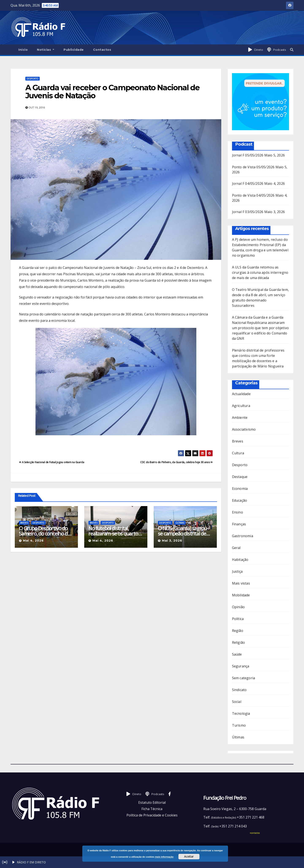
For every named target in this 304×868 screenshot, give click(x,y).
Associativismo (244, 429)
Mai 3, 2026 (172, 541)
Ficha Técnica (152, 809)
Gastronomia (243, 536)
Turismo (239, 725)
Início (23, 50)
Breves (24, 523)
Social (237, 702)
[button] (292, 50)
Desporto (33, 79)
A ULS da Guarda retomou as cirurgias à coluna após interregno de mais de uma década (260, 272)
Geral (236, 548)
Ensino (237, 512)
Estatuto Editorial (152, 802)
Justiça (237, 571)
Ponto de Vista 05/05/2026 (253, 167)
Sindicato (239, 690)
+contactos (255, 833)
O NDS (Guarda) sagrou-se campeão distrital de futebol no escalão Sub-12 (185, 531)
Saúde (237, 654)
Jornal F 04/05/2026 (248, 183)
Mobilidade (241, 595)
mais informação (164, 857)
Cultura (238, 453)
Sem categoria (244, 678)
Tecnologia (241, 713)
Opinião (238, 607)
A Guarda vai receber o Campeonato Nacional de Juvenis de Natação (113, 92)
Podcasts (280, 50)
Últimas (180, 523)
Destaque (240, 477)
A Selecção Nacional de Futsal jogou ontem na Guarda (52, 462)
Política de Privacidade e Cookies (152, 815)
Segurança (241, 666)
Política (238, 619)
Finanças (239, 524)
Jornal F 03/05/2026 (248, 212)
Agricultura (241, 406)
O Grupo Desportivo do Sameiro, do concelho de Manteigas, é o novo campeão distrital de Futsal (44, 531)
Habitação (240, 560)
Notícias (46, 50)
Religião (239, 642)
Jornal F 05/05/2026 (248, 155)
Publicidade (74, 50)
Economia (240, 489)
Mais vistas (241, 583)
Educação (240, 500)
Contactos (102, 50)
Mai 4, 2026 (33, 541)
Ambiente (240, 418)
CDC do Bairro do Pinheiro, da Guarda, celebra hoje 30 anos (176, 462)
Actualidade (241, 394)
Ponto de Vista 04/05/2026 (253, 195)
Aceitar (189, 856)
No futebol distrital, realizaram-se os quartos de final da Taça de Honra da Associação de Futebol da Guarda (115, 531)
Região (238, 631)
